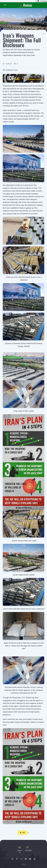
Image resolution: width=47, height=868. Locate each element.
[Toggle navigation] (5, 5)
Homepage (42, 1)
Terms (24, 864)
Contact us (20, 850)
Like (22, 833)
